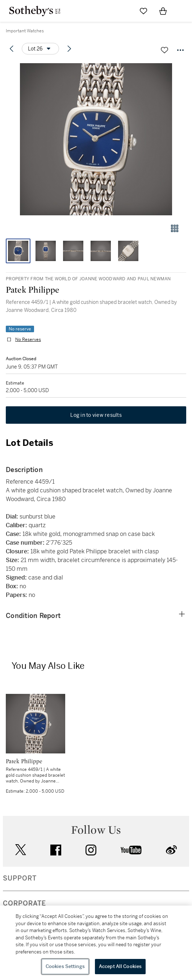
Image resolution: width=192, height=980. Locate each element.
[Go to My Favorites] (143, 11)
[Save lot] (164, 50)
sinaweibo (171, 850)
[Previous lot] (12, 49)
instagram (91, 850)
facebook (56, 850)
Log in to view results (96, 415)
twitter (21, 850)
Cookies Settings (65, 966)
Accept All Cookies (120, 966)
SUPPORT (20, 878)
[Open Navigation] (183, 11)
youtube (131, 850)
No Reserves (28, 339)
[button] (96, 139)
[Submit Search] (124, 11)
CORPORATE (24, 903)
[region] (96, 943)
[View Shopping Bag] (163, 11)
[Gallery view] (175, 228)
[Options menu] (40, 49)
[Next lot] (69, 49)
